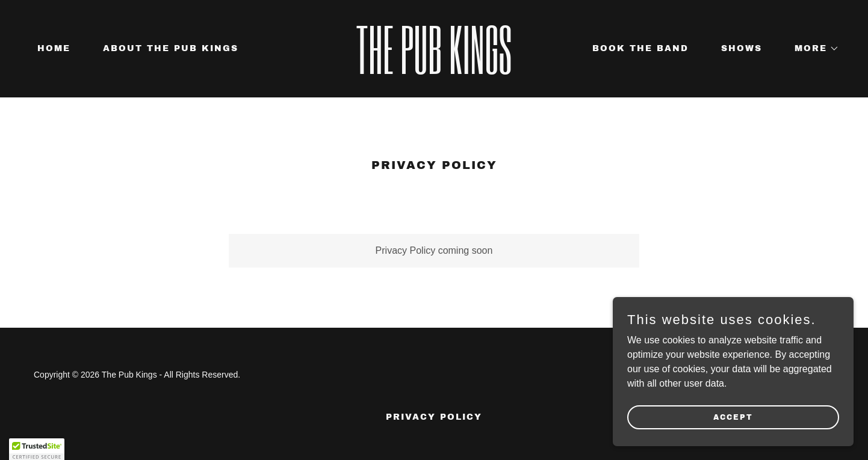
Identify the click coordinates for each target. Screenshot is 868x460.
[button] (813, 49)
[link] (434, 71)
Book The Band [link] (640, 48)
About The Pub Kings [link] (171, 48)
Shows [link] (742, 48)
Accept (733, 417)
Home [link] (54, 48)
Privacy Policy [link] (434, 417)
